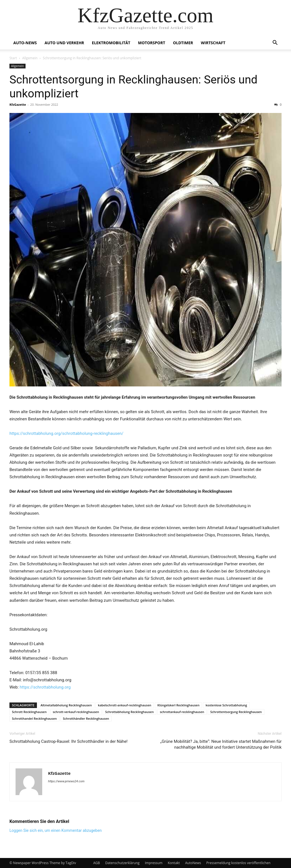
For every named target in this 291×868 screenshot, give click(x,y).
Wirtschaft (213, 43)
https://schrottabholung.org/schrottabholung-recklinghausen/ (66, 433)
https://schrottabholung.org (45, 687)
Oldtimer (183, 43)
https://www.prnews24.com (66, 781)
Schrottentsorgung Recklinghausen (236, 712)
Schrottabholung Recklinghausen (130, 712)
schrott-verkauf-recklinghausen (76, 712)
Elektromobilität (111, 43)
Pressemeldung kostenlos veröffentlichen (238, 863)
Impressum (154, 863)
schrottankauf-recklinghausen (182, 712)
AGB (97, 863)
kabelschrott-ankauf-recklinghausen (125, 705)
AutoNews (193, 863)
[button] (275, 43)
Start (13, 58)
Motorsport (152, 43)
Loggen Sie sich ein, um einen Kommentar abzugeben (56, 830)
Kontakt (174, 863)
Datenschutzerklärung (122, 863)
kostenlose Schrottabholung (226, 705)
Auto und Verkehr (64, 43)
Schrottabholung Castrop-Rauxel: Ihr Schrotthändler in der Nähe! (68, 741)
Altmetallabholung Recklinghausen (66, 705)
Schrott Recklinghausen (29, 712)
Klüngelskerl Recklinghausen (179, 705)
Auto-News (25, 43)
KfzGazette (18, 104)
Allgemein (30, 58)
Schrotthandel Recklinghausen (34, 718)
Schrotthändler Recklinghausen (86, 718)
